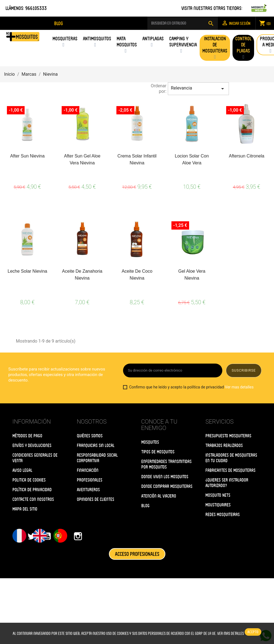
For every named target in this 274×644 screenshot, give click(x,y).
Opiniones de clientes (96, 499)
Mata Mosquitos (127, 42)
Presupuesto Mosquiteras (228, 436)
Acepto (253, 632)
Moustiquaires (218, 505)
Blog (145, 506)
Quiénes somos (90, 436)
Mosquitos (150, 442)
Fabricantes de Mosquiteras (230, 470)
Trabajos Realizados (224, 445)
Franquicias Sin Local (96, 445)
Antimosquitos (97, 39)
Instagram (78, 536)
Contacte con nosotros (33, 499)
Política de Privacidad (32, 490)
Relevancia (198, 89)
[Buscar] (183, 23)
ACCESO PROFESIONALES (137, 554)
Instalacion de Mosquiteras (215, 45)
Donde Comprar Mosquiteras (167, 486)
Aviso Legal (22, 470)
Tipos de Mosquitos (158, 452)
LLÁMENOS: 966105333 (26, 8)
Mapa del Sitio (25, 509)
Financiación (88, 470)
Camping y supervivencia (183, 42)
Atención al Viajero (159, 496)
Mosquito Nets (218, 495)
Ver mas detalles (239, 387)
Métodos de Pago (27, 436)
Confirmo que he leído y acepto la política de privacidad (188, 387)
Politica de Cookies (29, 480)
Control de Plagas (243, 45)
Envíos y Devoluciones (32, 445)
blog (59, 23)
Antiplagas (153, 39)
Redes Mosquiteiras (223, 515)
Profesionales (90, 480)
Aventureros (88, 490)
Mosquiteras (65, 39)
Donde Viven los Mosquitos (165, 477)
